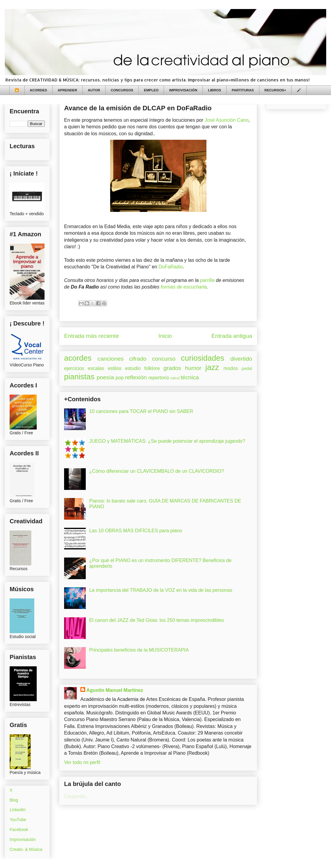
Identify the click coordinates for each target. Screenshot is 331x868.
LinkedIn (18, 810)
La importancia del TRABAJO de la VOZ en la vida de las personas (161, 590)
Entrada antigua (232, 336)
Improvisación (23, 839)
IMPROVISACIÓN (183, 90)
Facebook (19, 830)
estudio (133, 368)
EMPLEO (151, 90)
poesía (105, 377)
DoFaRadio (171, 267)
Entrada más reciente (91, 336)
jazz (212, 367)
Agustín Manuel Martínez (115, 690)
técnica (190, 377)
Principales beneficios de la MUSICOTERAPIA (139, 650)
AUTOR (94, 90)
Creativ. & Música (26, 849)
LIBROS (214, 90)
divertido (241, 359)
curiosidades (203, 358)
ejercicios (74, 368)
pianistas (79, 377)
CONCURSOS (122, 90)
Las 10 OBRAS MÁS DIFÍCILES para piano (136, 531)
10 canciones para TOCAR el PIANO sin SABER (141, 411)
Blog (14, 800)
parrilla (207, 280)
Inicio (165, 336)
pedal (247, 368)
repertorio (159, 378)
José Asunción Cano (227, 120)
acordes (78, 358)
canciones (110, 359)
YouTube (18, 820)
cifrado (138, 359)
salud (175, 378)
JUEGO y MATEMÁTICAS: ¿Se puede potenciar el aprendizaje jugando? (167, 441)
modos (231, 368)
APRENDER (68, 90)
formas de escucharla (184, 287)
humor (193, 368)
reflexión (136, 377)
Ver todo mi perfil (82, 762)
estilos (114, 368)
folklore (152, 368)
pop (120, 378)
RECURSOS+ (275, 90)
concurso (164, 359)
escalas (96, 368)
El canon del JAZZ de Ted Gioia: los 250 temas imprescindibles (156, 620)
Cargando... (77, 796)
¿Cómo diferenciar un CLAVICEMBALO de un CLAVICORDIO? (156, 471)
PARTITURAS (243, 90)
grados (172, 368)
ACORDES (39, 90)
